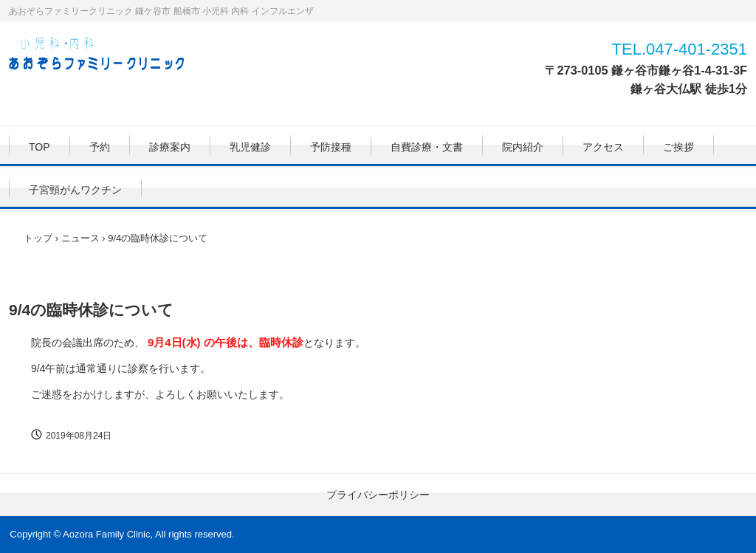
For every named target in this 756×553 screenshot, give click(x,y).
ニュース (80, 238)
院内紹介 (523, 147)
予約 (100, 147)
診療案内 (170, 147)
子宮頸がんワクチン (75, 190)
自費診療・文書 (427, 147)
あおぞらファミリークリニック (104, 56)
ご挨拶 (678, 147)
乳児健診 (250, 147)
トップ (38, 238)
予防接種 (331, 147)
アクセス (603, 147)
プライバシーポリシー (378, 495)
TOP (39, 147)
